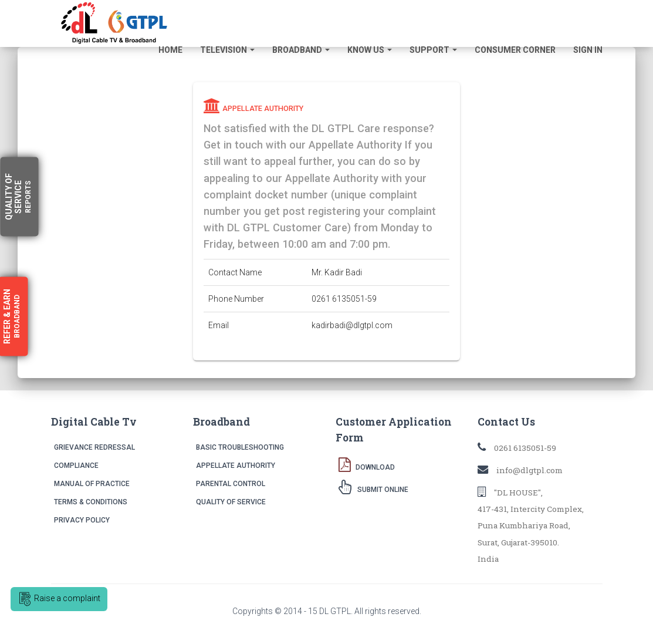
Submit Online (373, 487)
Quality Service (18, 197)
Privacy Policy (82, 520)
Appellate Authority (236, 466)
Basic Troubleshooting (240, 447)
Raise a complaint (59, 599)
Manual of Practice (92, 484)
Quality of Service (231, 502)
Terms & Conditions (91, 502)
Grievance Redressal (94, 447)
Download (367, 464)
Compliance (76, 466)
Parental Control (231, 484)
